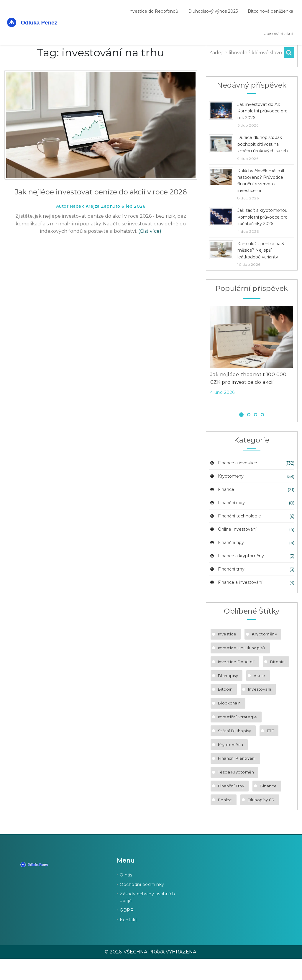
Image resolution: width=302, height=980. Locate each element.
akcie (260, 697)
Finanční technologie (235, 537)
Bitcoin (278, 683)
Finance (222, 511)
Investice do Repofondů (153, 11)
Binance (268, 807)
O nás (126, 896)
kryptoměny (264, 655)
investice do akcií (236, 683)
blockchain (229, 724)
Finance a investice (233, 484)
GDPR (127, 931)
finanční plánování (237, 779)
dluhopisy (228, 697)
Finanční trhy (227, 590)
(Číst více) (150, 252)
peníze (225, 821)
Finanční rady (227, 524)
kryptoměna (231, 766)
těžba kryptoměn (236, 793)
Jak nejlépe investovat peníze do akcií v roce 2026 (101, 213)
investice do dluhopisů (242, 669)
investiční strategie (238, 738)
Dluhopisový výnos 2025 (213, 11)
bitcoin (225, 710)
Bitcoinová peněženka (270, 11)
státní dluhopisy (235, 752)
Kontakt (129, 941)
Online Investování (233, 550)
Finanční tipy (226, 564)
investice (227, 655)
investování (260, 710)
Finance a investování (236, 604)
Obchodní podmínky (142, 906)
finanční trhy (231, 807)
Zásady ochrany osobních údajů (147, 918)
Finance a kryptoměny (237, 577)
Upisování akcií (278, 34)
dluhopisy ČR (261, 821)
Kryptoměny (226, 497)
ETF (271, 752)
